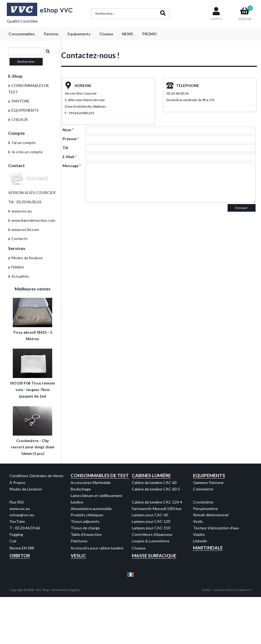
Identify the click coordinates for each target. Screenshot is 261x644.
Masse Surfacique (154, 556)
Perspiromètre (205, 509)
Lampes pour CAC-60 (150, 515)
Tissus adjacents (85, 521)
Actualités (20, 276)
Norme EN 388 (22, 548)
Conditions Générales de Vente (36, 476)
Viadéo (199, 534)
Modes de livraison (27, 258)
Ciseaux (106, 34)
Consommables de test (100, 475)
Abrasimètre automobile (91, 509)
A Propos (17, 482)
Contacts (19, 238)
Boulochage (81, 489)
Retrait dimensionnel (211, 515)
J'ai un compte (24, 143)
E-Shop (15, 76)
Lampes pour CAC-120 (151, 521)
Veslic (198, 521)
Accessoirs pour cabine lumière (97, 548)
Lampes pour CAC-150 (151, 528)
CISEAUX (20, 119)
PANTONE (21, 101)
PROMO (150, 34)
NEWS (128, 34)
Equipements (79, 34)
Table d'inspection (86, 534)
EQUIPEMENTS (25, 110)
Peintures (79, 541)
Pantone (51, 34)
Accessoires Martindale (91, 482)
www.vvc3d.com (25, 229)
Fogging (16, 534)
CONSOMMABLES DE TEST (29, 89)
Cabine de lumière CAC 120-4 (157, 502)
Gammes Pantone (208, 482)
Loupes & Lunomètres (151, 541)
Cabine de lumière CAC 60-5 (156, 489)
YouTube (17, 521)
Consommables (22, 34)
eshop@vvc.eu (22, 515)
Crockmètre (203, 502)
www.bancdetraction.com (33, 220)
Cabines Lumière (151, 475)
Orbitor (20, 556)
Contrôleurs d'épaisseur (152, 534)
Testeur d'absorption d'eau (216, 528)
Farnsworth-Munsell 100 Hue (157, 509)
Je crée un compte (27, 152)
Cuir (13, 541)
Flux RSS (17, 502)
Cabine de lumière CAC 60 (154, 482)
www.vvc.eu (22, 211)
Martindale (208, 548)
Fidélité (18, 267)
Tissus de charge (85, 528)
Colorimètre (203, 489)
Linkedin (200, 541)
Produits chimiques (87, 515)
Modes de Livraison (26, 489)
